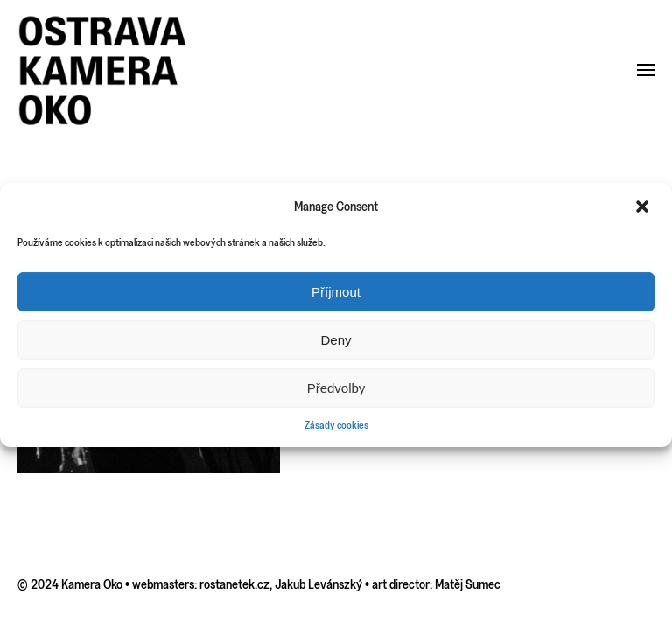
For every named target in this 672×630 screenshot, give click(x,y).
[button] (644, 206)
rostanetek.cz (234, 584)
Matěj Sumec (468, 584)
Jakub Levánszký (318, 584)
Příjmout (336, 292)
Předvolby (336, 388)
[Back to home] (103, 70)
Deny (336, 340)
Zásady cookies (336, 425)
